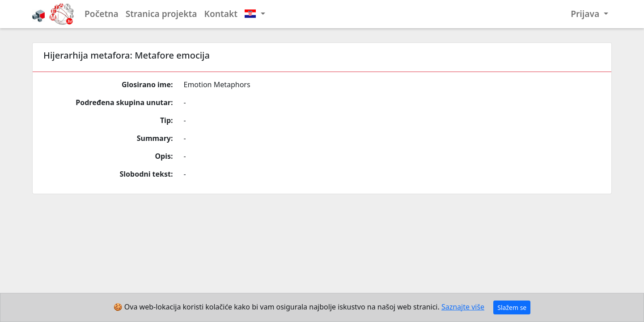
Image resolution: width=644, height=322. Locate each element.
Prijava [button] (586, 14)
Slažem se (512, 307)
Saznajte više (463, 307)
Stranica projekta (161, 14)
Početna (102, 14)
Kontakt (221, 14)
